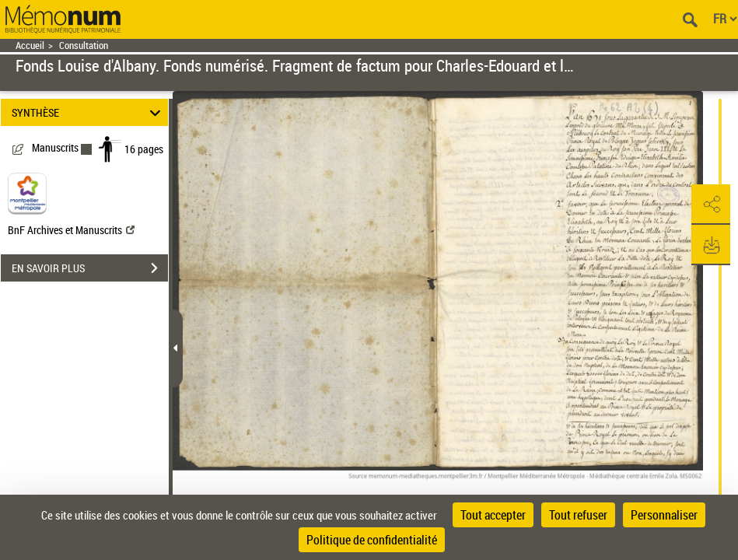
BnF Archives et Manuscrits (71, 230)
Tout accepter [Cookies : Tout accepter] (493, 515)
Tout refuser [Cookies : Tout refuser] (578, 515)
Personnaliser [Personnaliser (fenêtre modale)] (664, 515)
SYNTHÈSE (89, 112)
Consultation (84, 45)
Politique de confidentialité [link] (372, 540)
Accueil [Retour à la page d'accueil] (30, 45)
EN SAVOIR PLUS (90, 268)
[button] (711, 205)
